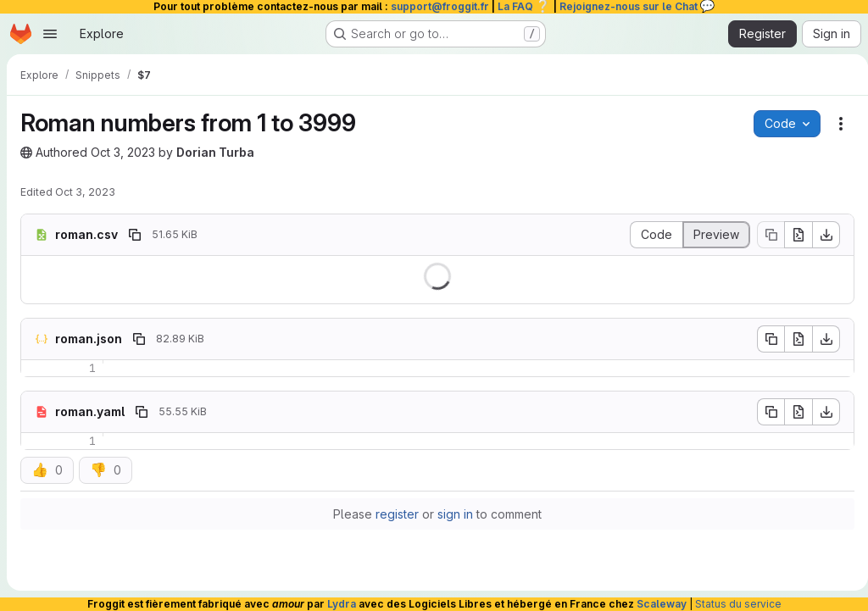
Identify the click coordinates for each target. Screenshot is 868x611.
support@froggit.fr (440, 6)
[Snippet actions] (834, 124)
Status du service (738, 604)
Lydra (342, 604)
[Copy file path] (135, 235)
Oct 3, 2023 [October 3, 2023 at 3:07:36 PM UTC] (85, 192)
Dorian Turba (215, 152)
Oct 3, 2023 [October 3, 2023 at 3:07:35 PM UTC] (123, 152)
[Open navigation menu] (50, 34)
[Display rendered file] (710, 235)
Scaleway (662, 604)
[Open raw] (792, 235)
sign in (452, 514)
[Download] (820, 235)
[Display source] (649, 235)
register (394, 514)
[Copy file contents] (764, 235)
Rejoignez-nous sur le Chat (637, 6)
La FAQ (524, 6)
